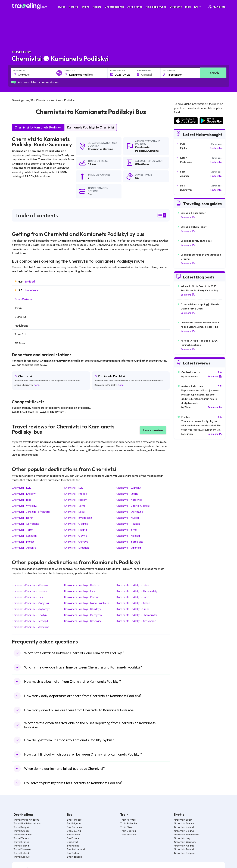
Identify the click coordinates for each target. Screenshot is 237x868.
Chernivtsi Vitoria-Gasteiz (133, 506)
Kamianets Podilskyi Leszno (29, 591)
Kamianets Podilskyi (142, 149)
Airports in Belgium (184, 853)
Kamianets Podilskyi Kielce (133, 603)
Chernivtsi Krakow (24, 494)
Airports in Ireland (184, 827)
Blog (188, 7)
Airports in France (184, 823)
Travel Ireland (21, 853)
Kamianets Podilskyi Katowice (83, 621)
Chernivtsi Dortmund (130, 512)
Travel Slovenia (22, 849)
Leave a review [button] (153, 430)
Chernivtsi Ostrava (76, 542)
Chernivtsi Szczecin (24, 536)
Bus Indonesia (75, 857)
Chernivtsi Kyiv (21, 488)
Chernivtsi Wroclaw (24, 506)
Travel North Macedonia (27, 823)
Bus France (73, 838)
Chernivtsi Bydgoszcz (78, 518)
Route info (216, 148)
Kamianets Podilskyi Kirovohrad (136, 621)
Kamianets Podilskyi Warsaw (30, 585)
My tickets (216, 7)
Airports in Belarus (184, 831)
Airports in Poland (184, 849)
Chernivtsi (95, 149)
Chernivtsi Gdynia (76, 536)
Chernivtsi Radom (76, 500)
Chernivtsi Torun (22, 530)
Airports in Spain (183, 820)
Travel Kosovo (22, 857)
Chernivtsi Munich (23, 542)
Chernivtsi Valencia (129, 548)
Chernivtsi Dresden (76, 548)
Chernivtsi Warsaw (129, 488)
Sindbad (30, 281)
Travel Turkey (21, 838)
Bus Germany (74, 827)
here (37, 385)
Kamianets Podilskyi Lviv (79, 591)
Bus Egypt (72, 842)
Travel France (21, 842)
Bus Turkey (73, 853)
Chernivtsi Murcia (128, 518)
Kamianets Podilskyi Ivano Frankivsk (86, 603)
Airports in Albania (184, 846)
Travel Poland (21, 846)
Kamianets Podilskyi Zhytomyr (31, 609)
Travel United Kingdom (26, 820)
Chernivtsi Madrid (76, 530)
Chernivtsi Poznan (128, 524)
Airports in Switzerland (186, 835)
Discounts (176, 7)
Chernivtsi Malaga (128, 536)
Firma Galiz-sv (23, 299)
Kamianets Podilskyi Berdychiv (83, 615)
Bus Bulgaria (74, 823)
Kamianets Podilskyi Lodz (132, 597)
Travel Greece (22, 831)
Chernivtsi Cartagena (26, 524)
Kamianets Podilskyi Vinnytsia (30, 603)
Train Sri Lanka (129, 823)
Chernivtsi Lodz (74, 512)
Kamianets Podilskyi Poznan (82, 597)
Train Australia (128, 835)
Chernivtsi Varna (75, 506)
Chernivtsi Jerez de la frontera (31, 512)
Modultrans (32, 290)
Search (213, 73)
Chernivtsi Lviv (74, 488)
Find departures (156, 7)
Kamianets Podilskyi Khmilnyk (82, 609)
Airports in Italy (182, 838)
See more (188, 217)
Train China (127, 827)
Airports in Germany (185, 842)
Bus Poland (73, 846)
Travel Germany (23, 835)
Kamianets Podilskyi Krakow (82, 585)
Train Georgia (128, 831)
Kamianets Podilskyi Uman (133, 609)
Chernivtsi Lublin (127, 494)
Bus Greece (73, 835)
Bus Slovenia (74, 831)
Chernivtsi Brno (127, 530)
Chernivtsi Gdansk (76, 524)
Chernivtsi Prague (76, 494)
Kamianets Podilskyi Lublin (133, 585)
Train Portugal (128, 820)
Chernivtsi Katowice (129, 500)
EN (198, 7)
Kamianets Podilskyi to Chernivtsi (91, 127)
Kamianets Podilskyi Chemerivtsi (137, 615)
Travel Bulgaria (22, 827)
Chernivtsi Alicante (24, 548)
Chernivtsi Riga (22, 500)
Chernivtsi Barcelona (130, 542)
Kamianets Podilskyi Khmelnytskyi (137, 591)
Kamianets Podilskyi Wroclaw (30, 627)
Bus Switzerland (76, 849)
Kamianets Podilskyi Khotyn (29, 615)
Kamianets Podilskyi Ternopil (30, 621)
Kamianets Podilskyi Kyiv (27, 597)
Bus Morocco (74, 820)
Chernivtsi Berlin (22, 518)
